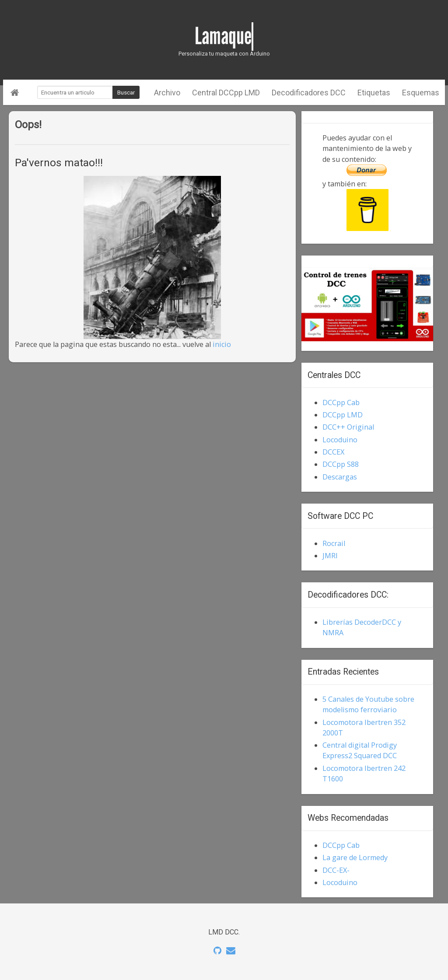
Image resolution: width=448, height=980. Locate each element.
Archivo (167, 93)
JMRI (330, 556)
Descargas (340, 477)
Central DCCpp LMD (226, 93)
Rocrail (334, 543)
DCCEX (333, 452)
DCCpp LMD (343, 415)
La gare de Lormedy (355, 857)
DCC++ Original (348, 427)
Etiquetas (374, 93)
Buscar (126, 92)
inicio (222, 344)
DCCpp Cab (341, 402)
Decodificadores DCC (309, 93)
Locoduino (340, 440)
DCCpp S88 (341, 464)
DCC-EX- (336, 870)
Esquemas (421, 93)
